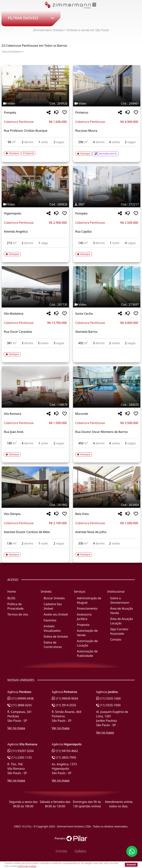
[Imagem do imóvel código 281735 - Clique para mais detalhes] (35, 287)
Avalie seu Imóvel (56, 614)
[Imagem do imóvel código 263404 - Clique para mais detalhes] (107, 487)
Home (12, 592)
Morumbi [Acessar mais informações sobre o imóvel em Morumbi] (82, 414)
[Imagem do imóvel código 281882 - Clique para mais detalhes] (35, 487)
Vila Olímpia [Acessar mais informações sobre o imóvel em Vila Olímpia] (12, 514)
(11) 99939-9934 (65, 698)
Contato (116, 639)
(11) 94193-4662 (65, 751)
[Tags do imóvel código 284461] (107, 103)
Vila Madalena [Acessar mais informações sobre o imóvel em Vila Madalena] (14, 314)
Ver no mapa (16, 728)
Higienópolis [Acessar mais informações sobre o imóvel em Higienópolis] (13, 213)
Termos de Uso (18, 614)
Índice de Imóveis (56, 637)
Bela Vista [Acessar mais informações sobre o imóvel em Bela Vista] (82, 514)
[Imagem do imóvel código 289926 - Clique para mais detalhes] (35, 86)
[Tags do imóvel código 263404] (107, 505)
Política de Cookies (27, 866)
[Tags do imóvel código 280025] (107, 405)
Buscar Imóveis (54, 598)
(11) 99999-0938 (21, 698)
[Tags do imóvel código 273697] (107, 305)
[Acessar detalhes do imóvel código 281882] (35, 552)
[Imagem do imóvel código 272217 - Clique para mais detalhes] (107, 187)
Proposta (83, 625)
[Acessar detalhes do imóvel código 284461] (107, 151)
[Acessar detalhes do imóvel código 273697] (107, 350)
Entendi (131, 864)
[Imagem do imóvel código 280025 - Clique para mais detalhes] (107, 387)
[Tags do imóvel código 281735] (35, 305)
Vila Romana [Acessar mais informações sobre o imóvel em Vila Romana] (12, 414)
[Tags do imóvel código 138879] (35, 405)
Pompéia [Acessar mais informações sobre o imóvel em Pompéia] (10, 113)
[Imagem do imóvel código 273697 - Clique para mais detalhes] (107, 287)
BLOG (11, 598)
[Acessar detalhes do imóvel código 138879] (35, 452)
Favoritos (50, 620)
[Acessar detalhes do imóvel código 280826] (35, 252)
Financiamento (87, 608)
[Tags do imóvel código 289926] (35, 103)
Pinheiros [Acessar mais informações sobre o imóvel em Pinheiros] (82, 113)
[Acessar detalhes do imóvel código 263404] (107, 552)
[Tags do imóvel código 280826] (35, 204)
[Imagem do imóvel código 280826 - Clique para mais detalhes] (35, 187)
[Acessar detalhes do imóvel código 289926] (35, 151)
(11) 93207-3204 (21, 751)
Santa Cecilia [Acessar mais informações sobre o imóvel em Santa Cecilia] (84, 314)
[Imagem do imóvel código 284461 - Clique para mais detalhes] (107, 86)
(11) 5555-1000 (108, 698)
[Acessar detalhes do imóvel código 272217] (107, 252)
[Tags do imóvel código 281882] (35, 505)
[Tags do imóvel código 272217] (107, 204)
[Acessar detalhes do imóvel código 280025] (107, 452)
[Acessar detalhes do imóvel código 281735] (35, 352)
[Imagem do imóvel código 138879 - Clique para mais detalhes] (35, 387)
